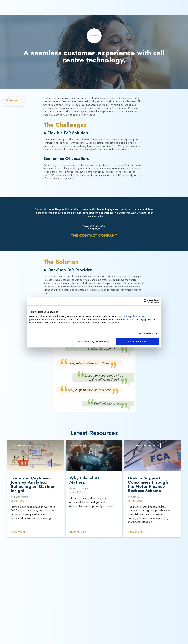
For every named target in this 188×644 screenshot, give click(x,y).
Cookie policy (129, 316)
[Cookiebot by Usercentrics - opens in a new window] (146, 301)
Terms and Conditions (53, 319)
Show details (146, 333)
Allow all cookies (137, 341)
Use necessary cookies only (93, 341)
